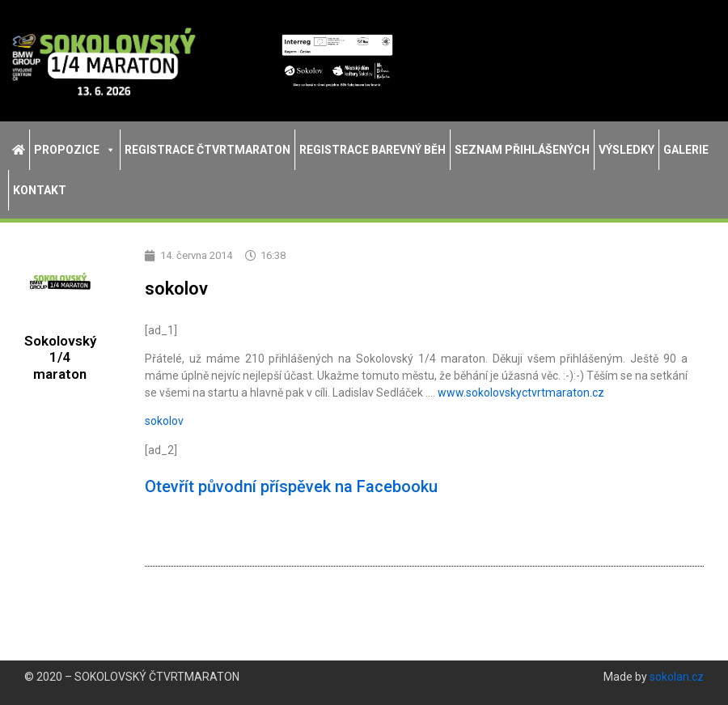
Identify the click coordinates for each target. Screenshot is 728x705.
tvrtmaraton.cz (521, 393)
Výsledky (626, 150)
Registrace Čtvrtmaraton (207, 150)
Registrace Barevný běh (372, 150)
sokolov (164, 421)
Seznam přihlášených (522, 150)
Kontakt (40, 190)
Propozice (75, 150)
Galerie (686, 150)
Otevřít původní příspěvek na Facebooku (291, 486)
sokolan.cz (677, 677)
